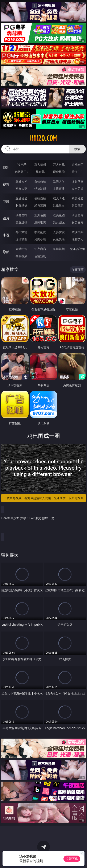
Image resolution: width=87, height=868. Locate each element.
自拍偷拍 (40, 181)
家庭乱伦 (40, 232)
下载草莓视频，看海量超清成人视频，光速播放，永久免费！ (44, 498)
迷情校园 (21, 239)
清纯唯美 (40, 222)
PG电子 (22, 165)
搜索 (77, 149)
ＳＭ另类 (78, 189)
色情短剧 (40, 256)
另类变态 (78, 205)
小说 (6, 235)
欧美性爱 (78, 198)
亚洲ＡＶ (21, 181)
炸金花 (40, 172)
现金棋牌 (59, 172)
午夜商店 (40, 249)
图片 (6, 218)
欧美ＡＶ (59, 181)
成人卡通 (59, 198)
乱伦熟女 (59, 205)
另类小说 (40, 239)
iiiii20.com (43, 138)
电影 (6, 201)
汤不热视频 (78, 249)
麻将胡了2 (21, 172)
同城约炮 (21, 249)
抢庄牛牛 (78, 172)
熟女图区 (59, 222)
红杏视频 (21, 256)
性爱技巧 (78, 239)
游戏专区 (78, 165)
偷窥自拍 (21, 215)
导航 (6, 252)
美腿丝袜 (21, 222)
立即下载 (72, 859)
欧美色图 (59, 215)
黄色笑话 (59, 239)
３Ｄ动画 (78, 181)
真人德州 (40, 165)
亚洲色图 (40, 215)
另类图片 (78, 222)
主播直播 (59, 189)
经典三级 (40, 205)
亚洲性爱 (21, 198)
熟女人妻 (21, 189)
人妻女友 (59, 232)
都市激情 (21, 232)
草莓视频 (59, 249)
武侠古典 (78, 232)
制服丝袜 (21, 205)
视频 (6, 184)
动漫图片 (78, 215)
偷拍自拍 (40, 198)
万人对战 (59, 165)
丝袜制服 (40, 189)
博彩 (6, 168)
